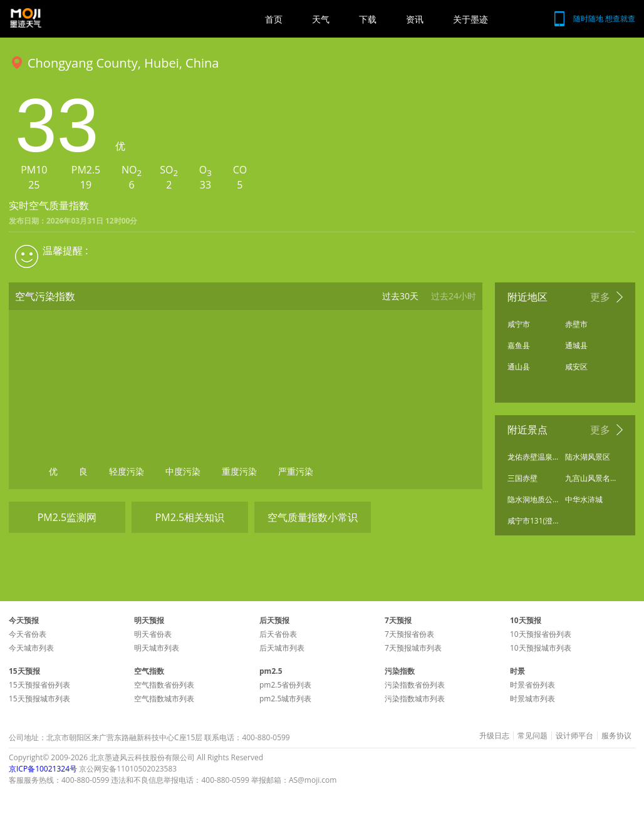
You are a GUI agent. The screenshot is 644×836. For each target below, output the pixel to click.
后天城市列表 (282, 648)
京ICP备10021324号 (43, 769)
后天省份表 (278, 634)
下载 (368, 19)
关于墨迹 (470, 19)
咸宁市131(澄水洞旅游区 (533, 521)
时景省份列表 (532, 685)
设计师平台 (574, 736)
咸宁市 (519, 324)
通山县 (519, 367)
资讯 (415, 19)
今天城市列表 (31, 648)
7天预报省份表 (409, 634)
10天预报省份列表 (541, 634)
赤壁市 (576, 324)
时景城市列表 (532, 699)
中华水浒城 (584, 499)
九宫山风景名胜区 (591, 478)
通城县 (576, 345)
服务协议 (616, 736)
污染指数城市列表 (415, 699)
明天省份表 (153, 634)
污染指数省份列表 (415, 685)
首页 (274, 19)
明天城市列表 (157, 648)
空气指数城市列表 (164, 699)
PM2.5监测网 (67, 517)
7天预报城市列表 (413, 648)
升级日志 (494, 736)
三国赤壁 (522, 478)
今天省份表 (28, 634)
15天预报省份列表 (39, 685)
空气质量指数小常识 (313, 517)
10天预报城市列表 (541, 648)
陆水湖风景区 (588, 457)
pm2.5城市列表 (285, 699)
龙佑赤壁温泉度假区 (533, 457)
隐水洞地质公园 (533, 499)
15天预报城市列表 (39, 699)
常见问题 (532, 736)
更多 (600, 297)
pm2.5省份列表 (285, 685)
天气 (321, 19)
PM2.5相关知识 (190, 517)
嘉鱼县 (519, 345)
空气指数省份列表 (164, 685)
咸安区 (576, 367)
